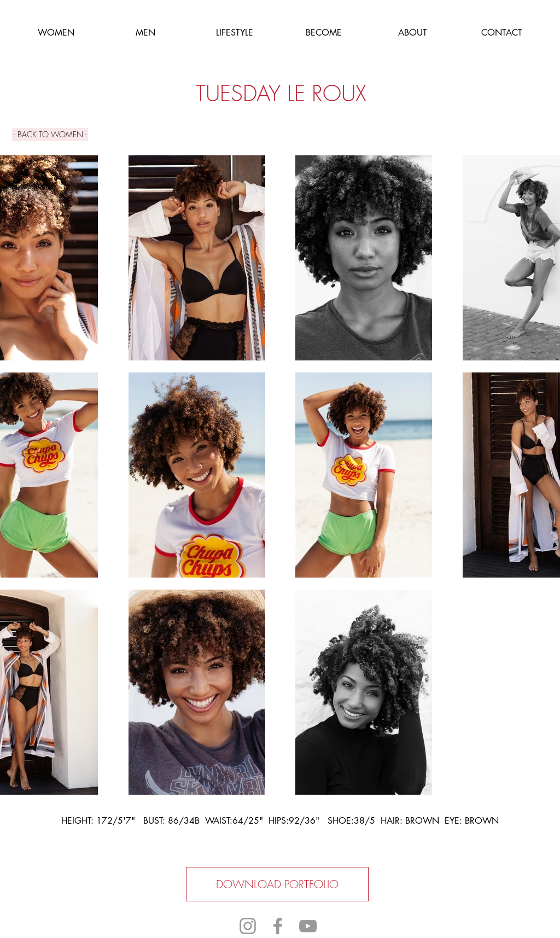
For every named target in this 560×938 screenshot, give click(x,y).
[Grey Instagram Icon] (248, 926)
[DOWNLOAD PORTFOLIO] (277, 884)
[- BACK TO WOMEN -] (50, 135)
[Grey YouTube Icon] (308, 926)
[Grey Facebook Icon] (278, 926)
